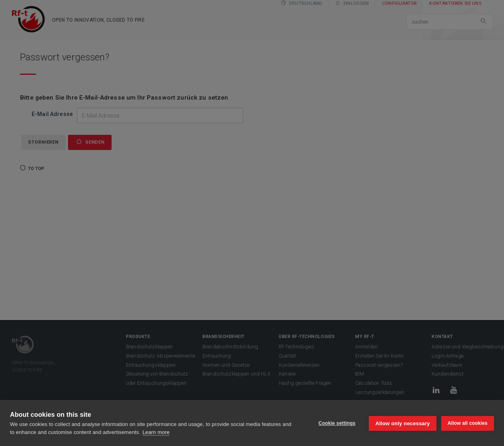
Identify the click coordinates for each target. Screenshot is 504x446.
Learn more (156, 432)
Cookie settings (336, 423)
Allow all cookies (468, 423)
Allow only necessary (402, 423)
